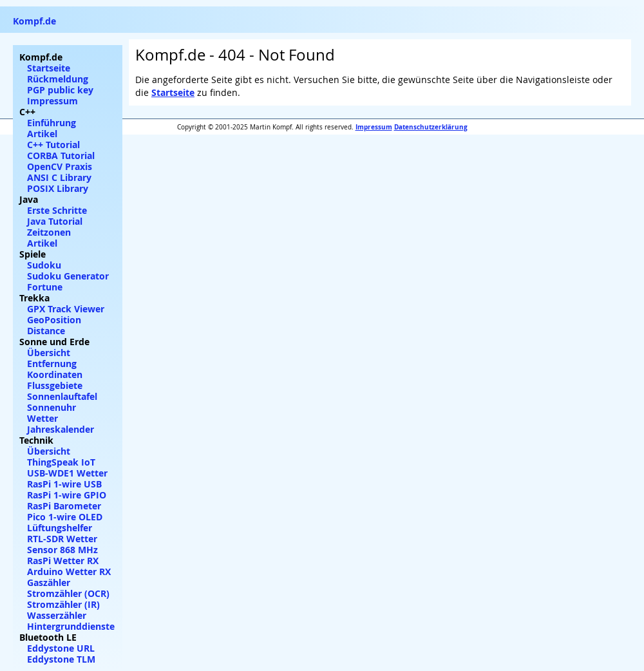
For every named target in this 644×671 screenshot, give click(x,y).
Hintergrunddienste (71, 626)
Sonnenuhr (52, 407)
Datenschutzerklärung (431, 127)
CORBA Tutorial (61, 156)
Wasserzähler (57, 615)
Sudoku (44, 265)
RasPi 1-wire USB (64, 484)
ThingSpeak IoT (61, 462)
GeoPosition (54, 320)
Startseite (173, 92)
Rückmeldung (58, 79)
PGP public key (60, 90)
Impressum (374, 127)
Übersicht (49, 353)
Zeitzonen (49, 232)
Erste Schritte (57, 210)
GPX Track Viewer (66, 309)
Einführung (52, 123)
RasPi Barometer (64, 506)
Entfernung (52, 364)
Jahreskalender (61, 429)
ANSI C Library (59, 177)
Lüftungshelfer (60, 528)
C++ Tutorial (53, 145)
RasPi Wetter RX (63, 561)
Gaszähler (49, 582)
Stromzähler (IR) (63, 604)
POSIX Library (58, 188)
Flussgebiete (55, 385)
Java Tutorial (55, 221)
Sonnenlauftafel (62, 396)
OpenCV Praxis (60, 166)
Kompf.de (34, 21)
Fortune (45, 287)
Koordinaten (55, 374)
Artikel (42, 134)
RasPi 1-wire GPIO (67, 495)
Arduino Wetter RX (69, 572)
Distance (46, 331)
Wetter (43, 418)
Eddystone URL (61, 648)
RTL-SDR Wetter (62, 539)
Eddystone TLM (61, 659)
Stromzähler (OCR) (68, 593)
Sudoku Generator (68, 276)
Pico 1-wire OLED (65, 517)
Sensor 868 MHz (62, 550)
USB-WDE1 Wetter (67, 473)
